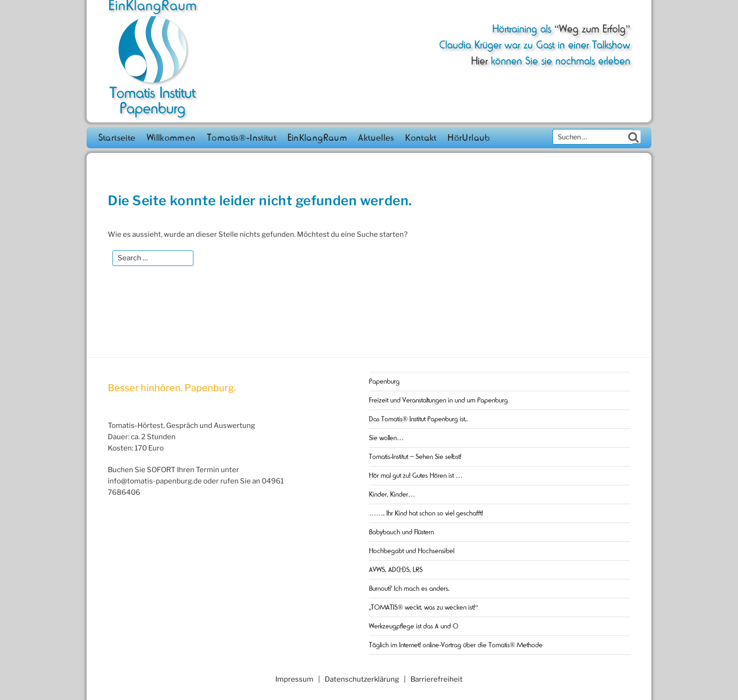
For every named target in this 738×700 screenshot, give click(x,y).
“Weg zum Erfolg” (591, 29)
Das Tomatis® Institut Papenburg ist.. (418, 419)
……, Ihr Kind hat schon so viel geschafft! (426, 513)
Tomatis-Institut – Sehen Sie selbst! (415, 457)
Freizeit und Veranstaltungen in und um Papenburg (438, 400)
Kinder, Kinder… (392, 494)
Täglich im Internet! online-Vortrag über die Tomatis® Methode (456, 645)
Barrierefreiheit (437, 679)
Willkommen (172, 138)
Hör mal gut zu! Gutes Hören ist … (416, 475)
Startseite (117, 138)
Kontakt (421, 138)
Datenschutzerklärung (362, 679)
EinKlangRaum (317, 138)
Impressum (294, 679)
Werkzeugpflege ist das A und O (414, 626)
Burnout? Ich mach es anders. (409, 588)
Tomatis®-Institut (242, 138)
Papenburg (384, 381)
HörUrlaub (469, 138)
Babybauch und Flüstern (401, 532)
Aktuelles (376, 138)
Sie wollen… (386, 438)
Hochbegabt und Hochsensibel (412, 551)
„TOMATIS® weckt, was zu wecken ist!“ (424, 607)
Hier (479, 61)
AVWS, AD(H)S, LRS (396, 570)
